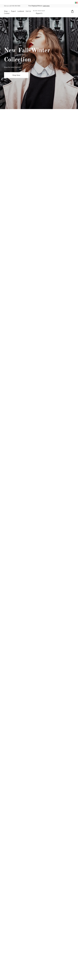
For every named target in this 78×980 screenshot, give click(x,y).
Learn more (46, 6)
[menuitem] (8, 11)
